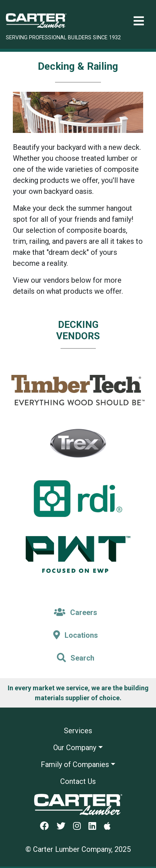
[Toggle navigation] (139, 21)
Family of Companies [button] (75, 764)
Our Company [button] (75, 748)
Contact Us (78, 781)
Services (78, 731)
